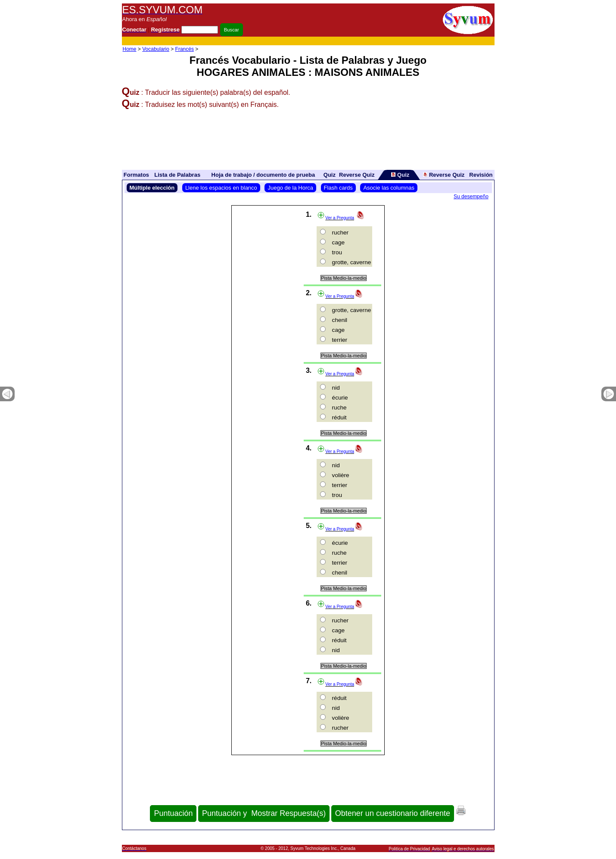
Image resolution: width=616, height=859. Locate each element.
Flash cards (338, 188)
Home (130, 49)
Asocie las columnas (389, 188)
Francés (185, 49)
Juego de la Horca (290, 188)
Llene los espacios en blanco (221, 188)
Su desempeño (471, 197)
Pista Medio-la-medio (344, 278)
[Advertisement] (337, 41)
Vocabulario (156, 49)
